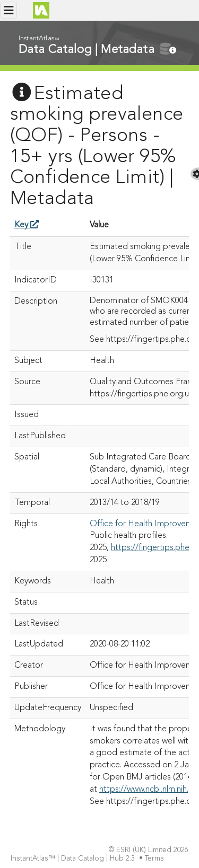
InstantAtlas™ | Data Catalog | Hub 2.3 (74, 859)
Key (27, 225)
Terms (155, 859)
